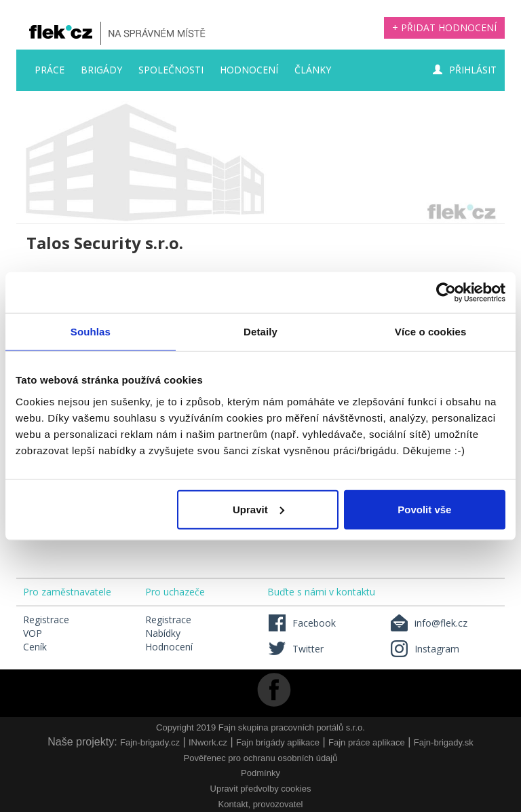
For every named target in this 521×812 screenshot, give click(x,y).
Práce (50, 70)
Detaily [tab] (260, 332)
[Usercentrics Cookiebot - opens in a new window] (446, 293)
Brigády (101, 70)
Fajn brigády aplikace (278, 742)
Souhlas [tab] (91, 332)
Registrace (46, 620)
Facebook (302, 623)
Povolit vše (424, 509)
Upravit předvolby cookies (261, 789)
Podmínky (260, 773)
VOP (33, 633)
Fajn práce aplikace (367, 742)
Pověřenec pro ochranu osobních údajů (261, 758)
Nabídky (163, 633)
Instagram (424, 649)
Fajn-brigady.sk (444, 742)
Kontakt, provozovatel (260, 804)
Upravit (258, 509)
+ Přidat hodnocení (444, 27)
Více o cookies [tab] (431, 332)
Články (313, 70)
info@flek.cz (428, 623)
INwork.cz (208, 742)
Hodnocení (249, 70)
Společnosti (171, 70)
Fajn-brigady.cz (150, 742)
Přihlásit (465, 70)
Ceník (35, 647)
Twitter (295, 649)
